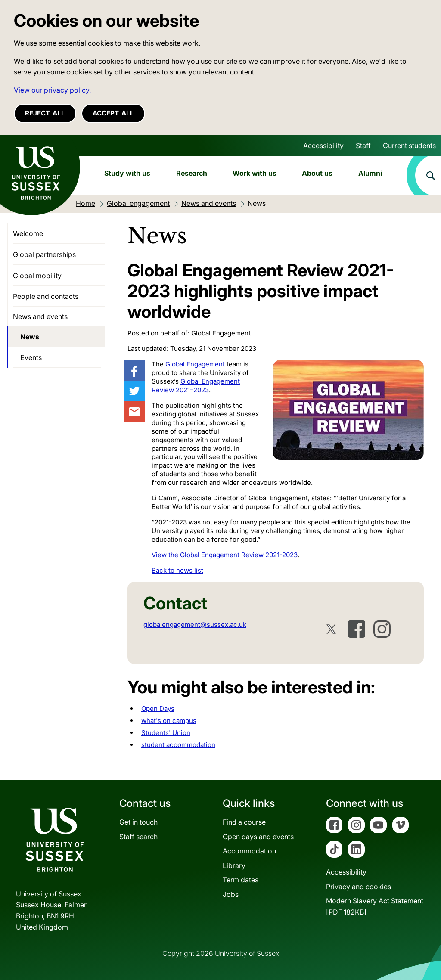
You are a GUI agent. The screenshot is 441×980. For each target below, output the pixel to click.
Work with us (255, 173)
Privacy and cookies (359, 887)
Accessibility (323, 146)
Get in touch (138, 822)
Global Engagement (195, 364)
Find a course (244, 822)
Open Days (158, 709)
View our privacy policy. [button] (52, 90)
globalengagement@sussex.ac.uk (195, 625)
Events (31, 357)
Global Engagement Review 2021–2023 (196, 386)
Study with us (127, 173)
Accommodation (249, 851)
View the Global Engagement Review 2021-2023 (225, 555)
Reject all (45, 113)
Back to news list (177, 570)
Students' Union (166, 733)
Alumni (370, 173)
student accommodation (178, 745)
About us (317, 173)
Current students (409, 146)
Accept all (113, 113)
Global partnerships (44, 254)
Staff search (138, 837)
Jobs (231, 894)
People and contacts (46, 296)
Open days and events (258, 837)
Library (234, 865)
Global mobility (37, 276)
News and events (40, 316)
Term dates (241, 880)
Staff (363, 146)
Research (192, 173)
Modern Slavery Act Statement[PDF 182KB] (375, 906)
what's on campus (169, 721)
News (30, 337)
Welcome (28, 233)
